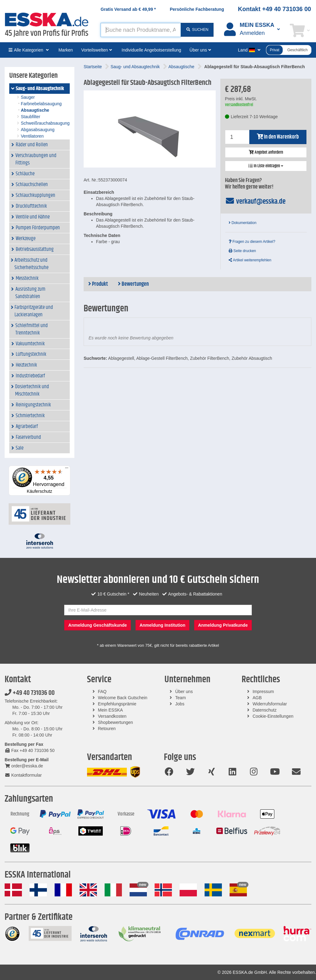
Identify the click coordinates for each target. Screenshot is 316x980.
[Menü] (67, 469)
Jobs (180, 704)
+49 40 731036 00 (30, 693)
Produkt (98, 284)
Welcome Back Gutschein (123, 698)
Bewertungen (133, 284)
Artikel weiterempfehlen (250, 260)
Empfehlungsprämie (117, 704)
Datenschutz (264, 710)
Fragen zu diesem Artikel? (252, 242)
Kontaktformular (23, 775)
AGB (257, 698)
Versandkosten (112, 716)
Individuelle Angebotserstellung (151, 50)
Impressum (263, 691)
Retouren (107, 729)
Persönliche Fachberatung (197, 9)
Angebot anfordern (266, 152)
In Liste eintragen (266, 166)
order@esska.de (24, 766)
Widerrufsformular (270, 704)
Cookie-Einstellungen (273, 716)
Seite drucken (242, 251)
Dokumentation (243, 223)
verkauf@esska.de (255, 201)
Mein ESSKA (110, 710)
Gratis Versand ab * (128, 9)
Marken (66, 50)
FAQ (102, 691)
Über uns (184, 691)
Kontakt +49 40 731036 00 (274, 9)
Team (181, 698)
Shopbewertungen (115, 722)
